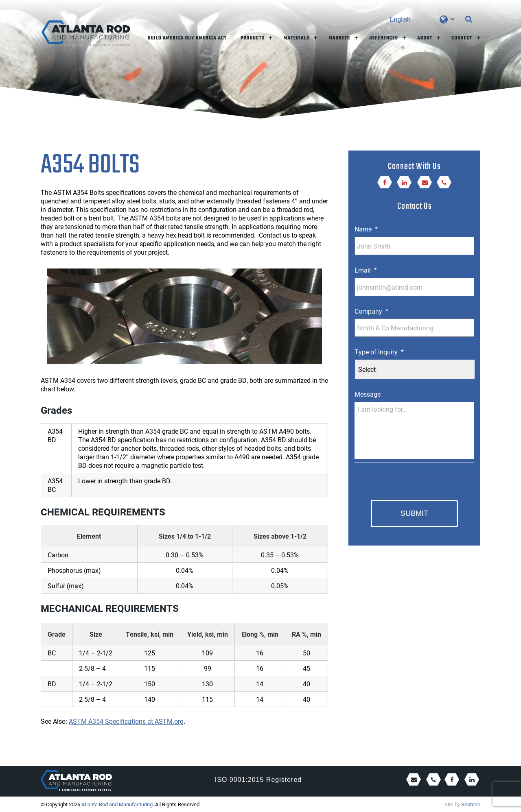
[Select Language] (422, 19)
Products (253, 38)
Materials (297, 38)
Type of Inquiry (379, 352)
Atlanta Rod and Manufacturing (117, 804)
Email (366, 270)
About (425, 38)
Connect (462, 38)
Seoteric (471, 804)
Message (368, 394)
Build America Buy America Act (187, 38)
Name (366, 229)
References (384, 38)
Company (371, 311)
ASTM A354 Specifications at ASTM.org (126, 721)
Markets (339, 38)
